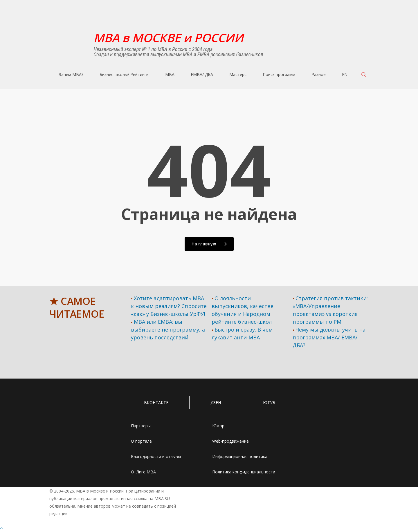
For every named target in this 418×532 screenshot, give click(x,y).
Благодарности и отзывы (156, 456)
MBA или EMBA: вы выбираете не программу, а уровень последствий (168, 330)
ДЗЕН (216, 402)
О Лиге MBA (143, 472)
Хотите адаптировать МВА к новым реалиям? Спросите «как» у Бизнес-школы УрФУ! (169, 306)
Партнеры (141, 426)
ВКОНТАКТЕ (156, 402)
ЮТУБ (269, 402)
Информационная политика (240, 456)
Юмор (218, 426)
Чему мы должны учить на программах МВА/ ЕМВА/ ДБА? (329, 337)
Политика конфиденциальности (244, 472)
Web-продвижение (230, 441)
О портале (141, 441)
